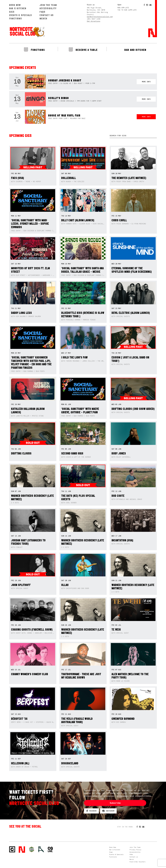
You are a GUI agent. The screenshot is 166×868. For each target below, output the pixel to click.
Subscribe (115, 803)
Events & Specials (21, 15)
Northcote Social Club (12, 849)
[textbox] (133, 136)
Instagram (108, 811)
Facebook (91, 811)
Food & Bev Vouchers (137, 862)
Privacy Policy (135, 850)
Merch (43, 18)
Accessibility (48, 8)
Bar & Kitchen (18, 8)
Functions (16, 18)
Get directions (94, 21)
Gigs (12, 12)
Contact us (47, 15)
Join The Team (48, 5)
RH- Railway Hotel (41, 849)
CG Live (50, 850)
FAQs (42, 12)
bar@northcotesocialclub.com (100, 17)
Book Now (15, 5)
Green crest (32, 849)
